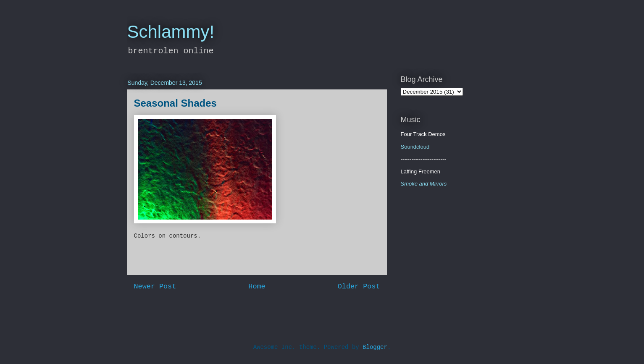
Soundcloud (415, 147)
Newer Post (155, 287)
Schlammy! (171, 32)
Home (257, 287)
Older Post (359, 287)
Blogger (375, 347)
